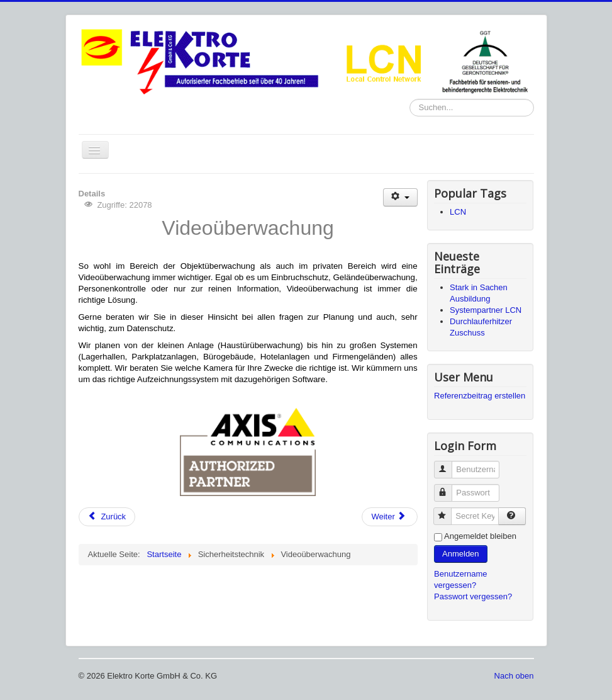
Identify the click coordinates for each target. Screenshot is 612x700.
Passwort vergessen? (473, 596)
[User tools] (400, 197)
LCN (458, 212)
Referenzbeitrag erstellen (480, 396)
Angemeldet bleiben (480, 536)
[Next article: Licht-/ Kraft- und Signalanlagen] (389, 517)
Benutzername (449, 464)
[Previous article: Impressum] (107, 517)
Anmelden (461, 554)
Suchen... (410, 99)
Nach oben (514, 676)
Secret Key (448, 511)
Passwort (449, 488)
